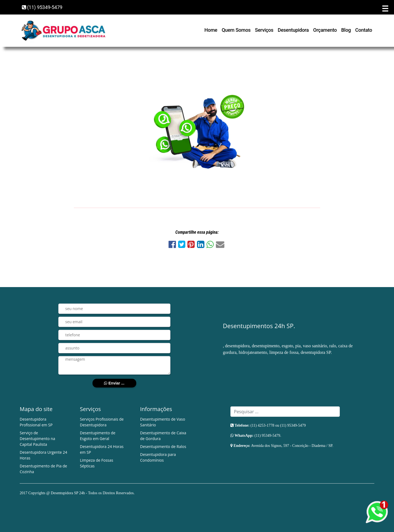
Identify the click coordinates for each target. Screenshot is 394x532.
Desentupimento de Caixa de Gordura (163, 436)
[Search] (285, 412)
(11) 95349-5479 (42, 7)
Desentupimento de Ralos (163, 446)
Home (211, 30)
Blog (346, 30)
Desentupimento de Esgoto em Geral (98, 436)
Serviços (264, 30)
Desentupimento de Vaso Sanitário (163, 422)
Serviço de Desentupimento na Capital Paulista (37, 439)
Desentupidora (293, 30)
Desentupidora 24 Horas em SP (102, 449)
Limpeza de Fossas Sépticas (97, 463)
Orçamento (325, 30)
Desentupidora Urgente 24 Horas (43, 455)
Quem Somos (236, 30)
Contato (364, 30)
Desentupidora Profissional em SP (36, 422)
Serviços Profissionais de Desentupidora (102, 422)
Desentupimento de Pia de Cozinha (43, 469)
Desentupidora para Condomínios (158, 457)
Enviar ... (114, 383)
